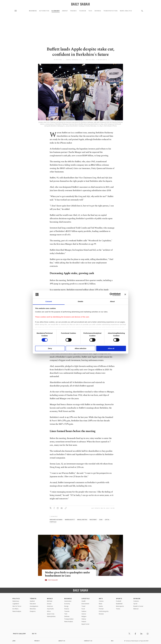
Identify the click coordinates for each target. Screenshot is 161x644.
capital (107, 520)
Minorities (33, 609)
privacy (37, 641)
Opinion (137, 599)
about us (62, 641)
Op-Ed (135, 604)
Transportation (111, 11)
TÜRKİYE (33, 599)
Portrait (101, 609)
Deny (50, 348)
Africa (49, 611)
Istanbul (32, 601)
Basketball (119, 604)
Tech (90, 11)
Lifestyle (86, 599)
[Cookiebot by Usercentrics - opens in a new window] (111, 294)
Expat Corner (85, 624)
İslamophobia (51, 616)
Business (33, 11)
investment (93, 520)
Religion (84, 616)
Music (101, 604)
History (84, 619)
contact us (88, 641)
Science (84, 614)
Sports (119, 599)
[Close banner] (125, 294)
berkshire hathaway (56, 520)
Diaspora (33, 611)
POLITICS (16, 599)
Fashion (84, 611)
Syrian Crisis (51, 614)
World (50, 599)
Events (101, 606)
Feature (84, 622)
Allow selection (80, 348)
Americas (50, 606)
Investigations (34, 606)
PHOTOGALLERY (53, 580)
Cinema (101, 601)
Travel (83, 606)
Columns (136, 601)
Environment (85, 604)
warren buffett (70, 520)
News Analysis (126, 11)
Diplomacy (16, 601)
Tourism (83, 11)
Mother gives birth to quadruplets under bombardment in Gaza (68, 574)
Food (83, 609)
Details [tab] (80, 301)
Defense (98, 11)
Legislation (16, 604)
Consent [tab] (49, 301)
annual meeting (82, 520)
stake (101, 520)
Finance (73, 11)
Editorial (136, 609)
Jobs (14, 641)
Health (84, 601)
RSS (112, 641)
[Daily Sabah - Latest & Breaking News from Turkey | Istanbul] (80, 4)
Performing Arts (104, 611)
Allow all (111, 348)
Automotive (44, 11)
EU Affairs (15, 609)
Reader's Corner (138, 606)
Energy (65, 11)
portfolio (53, 522)
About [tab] (112, 301)
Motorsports (120, 606)
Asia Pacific (50, 609)
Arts (101, 599)
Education (33, 604)
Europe (49, 604)
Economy (56, 11)
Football (119, 601)
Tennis (118, 609)
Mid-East (50, 601)
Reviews (101, 614)
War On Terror (17, 606)
